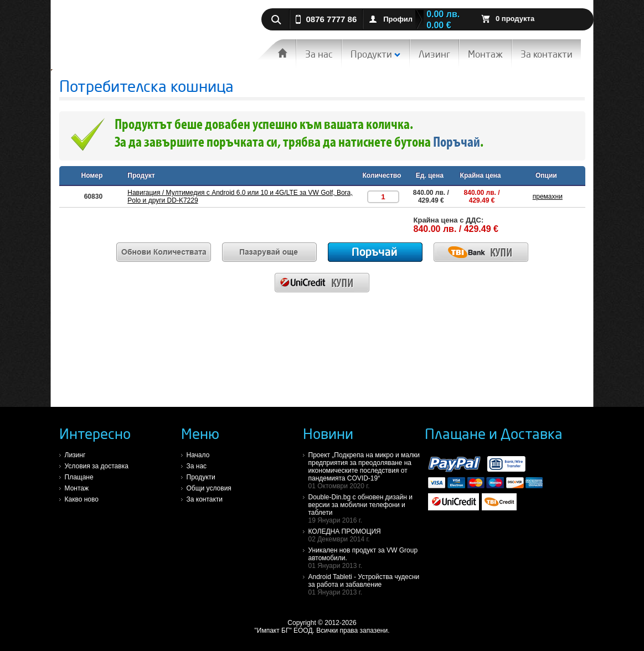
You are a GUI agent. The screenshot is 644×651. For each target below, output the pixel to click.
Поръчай (457, 143)
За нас (319, 54)
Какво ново (82, 499)
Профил (398, 19)
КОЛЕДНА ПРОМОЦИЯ (367, 535)
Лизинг (434, 54)
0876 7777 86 (332, 19)
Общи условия (209, 488)
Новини (328, 433)
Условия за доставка (97, 466)
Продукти (376, 54)
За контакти (547, 54)
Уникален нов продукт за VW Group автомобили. (367, 558)
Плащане (79, 477)
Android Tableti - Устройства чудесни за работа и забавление (367, 585)
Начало (198, 455)
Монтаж (485, 54)
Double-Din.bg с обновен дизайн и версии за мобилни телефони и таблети (367, 509)
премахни (548, 197)
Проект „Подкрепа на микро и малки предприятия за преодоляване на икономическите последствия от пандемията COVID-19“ (367, 471)
